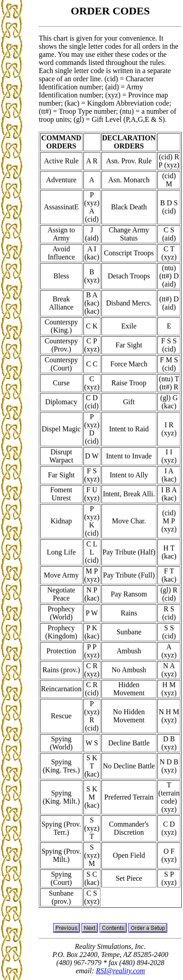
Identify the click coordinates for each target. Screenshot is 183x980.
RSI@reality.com (121, 971)
